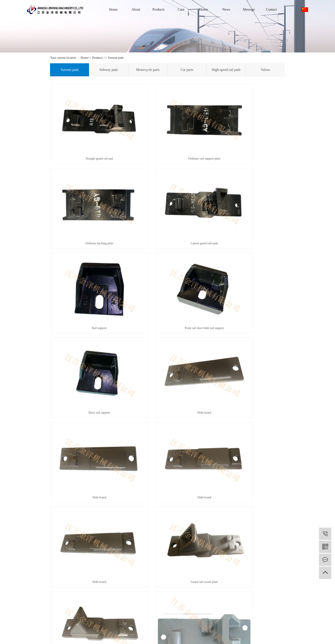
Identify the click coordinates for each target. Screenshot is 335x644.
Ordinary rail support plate (167, 141)
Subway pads (109, 70)
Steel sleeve (248, 408)
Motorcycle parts (148, 70)
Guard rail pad (87, 408)
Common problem (154, 613)
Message (249, 9)
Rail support (167, 207)
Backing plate (87, 474)
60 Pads (87, 541)
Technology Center (155, 607)
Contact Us (34, 607)
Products (159, 9)
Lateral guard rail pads (87, 207)
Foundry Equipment (116, 594)
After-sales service (38, 600)
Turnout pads (116, 58)
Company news (152, 594)
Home (113, 9)
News (226, 9)
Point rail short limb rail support (248, 207)
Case (181, 9)
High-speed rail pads (226, 70)
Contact (271, 9)
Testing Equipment (116, 607)
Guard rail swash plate (248, 341)
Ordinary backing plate (248, 141)
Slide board (167, 274)
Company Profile (37, 594)
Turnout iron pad (167, 474)
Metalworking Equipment (120, 600)
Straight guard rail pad (87, 141)
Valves (265, 70)
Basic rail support (87, 274)
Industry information (155, 600)
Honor (204, 9)
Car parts (187, 70)
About (136, 9)
